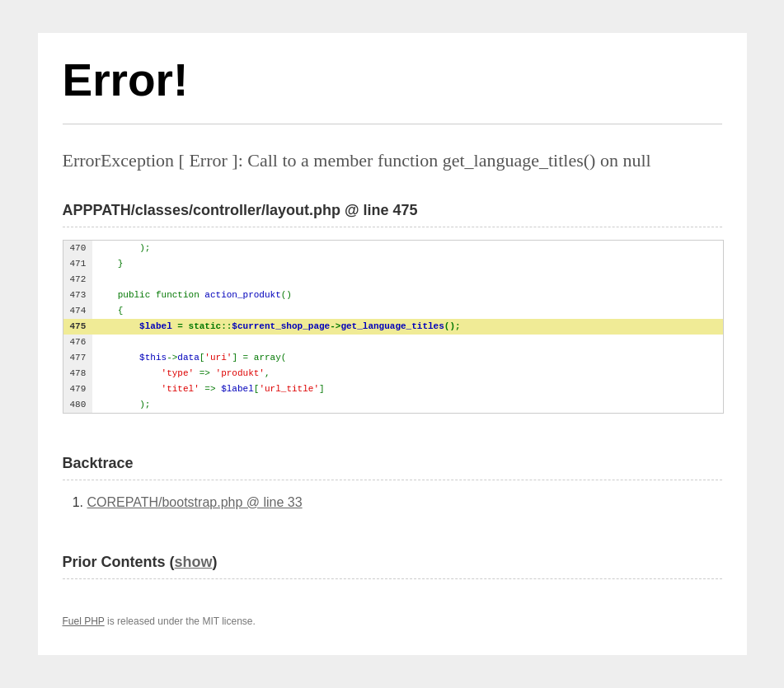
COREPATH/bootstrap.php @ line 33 (195, 502)
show (194, 562)
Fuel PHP (84, 621)
